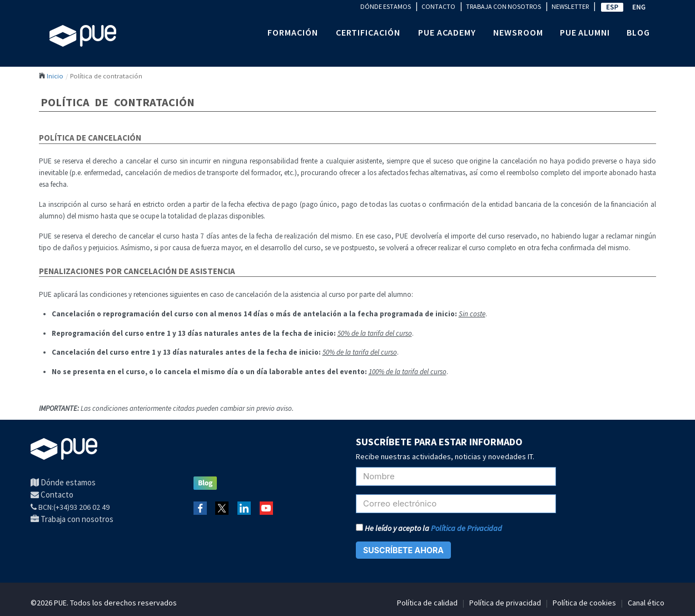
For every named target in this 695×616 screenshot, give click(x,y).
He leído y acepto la (429, 528)
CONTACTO (438, 6)
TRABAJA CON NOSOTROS (503, 6)
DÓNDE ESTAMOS (386, 6)
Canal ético (646, 603)
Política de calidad (427, 603)
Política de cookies (584, 603)
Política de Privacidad (466, 528)
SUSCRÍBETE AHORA (403, 550)
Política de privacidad (505, 603)
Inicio (55, 76)
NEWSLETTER (570, 6)
